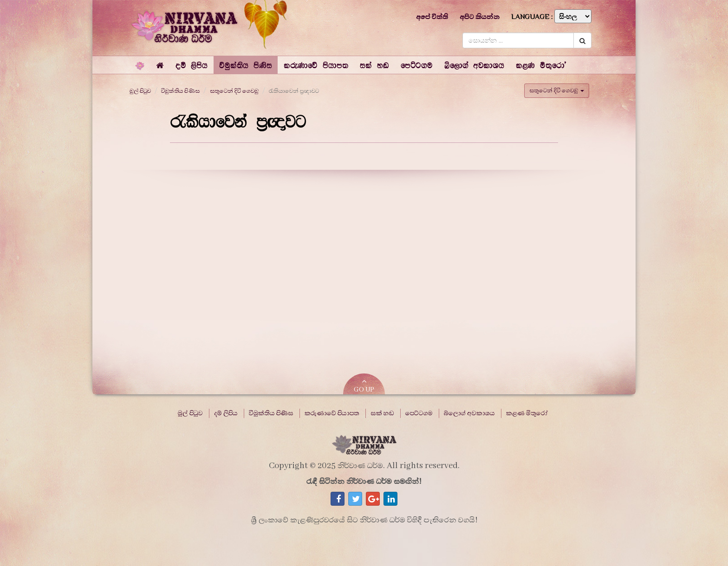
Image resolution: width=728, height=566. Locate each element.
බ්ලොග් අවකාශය (469, 413)
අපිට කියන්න (480, 17)
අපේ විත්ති (432, 17)
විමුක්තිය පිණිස (180, 91)
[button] (192, 65)
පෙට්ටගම (419, 413)
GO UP (364, 386)
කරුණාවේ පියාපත (332, 413)
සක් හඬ (382, 413)
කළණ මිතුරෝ (527, 413)
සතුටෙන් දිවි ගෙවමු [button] (557, 90)
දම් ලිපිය (226, 413)
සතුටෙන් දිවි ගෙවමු (234, 91)
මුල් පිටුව (140, 91)
